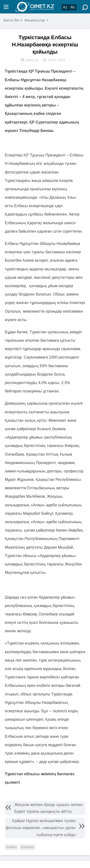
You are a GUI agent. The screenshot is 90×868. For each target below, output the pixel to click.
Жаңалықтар (35, 20)
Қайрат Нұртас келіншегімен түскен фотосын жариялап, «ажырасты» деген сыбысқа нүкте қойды (41, 828)
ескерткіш (27, 847)
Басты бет (12, 20)
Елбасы (11, 847)
